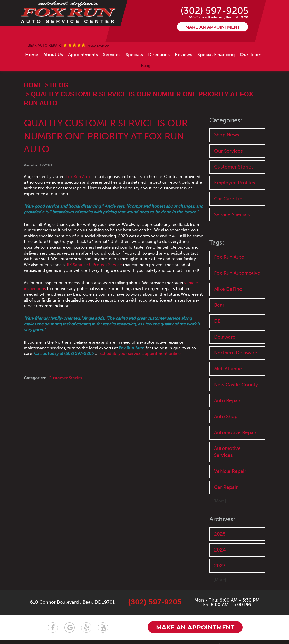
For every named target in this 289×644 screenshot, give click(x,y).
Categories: (226, 120)
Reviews (184, 55)
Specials (134, 55)
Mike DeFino (228, 289)
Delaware (225, 337)
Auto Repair (227, 401)
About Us (53, 55)
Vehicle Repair (230, 471)
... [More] (218, 501)
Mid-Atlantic (228, 369)
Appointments (83, 55)
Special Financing (216, 55)
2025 (220, 534)
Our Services (228, 151)
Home (32, 55)
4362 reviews (99, 46)
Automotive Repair (235, 432)
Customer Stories (65, 378)
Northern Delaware (236, 353)
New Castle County (236, 385)
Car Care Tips (229, 199)
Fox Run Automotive (237, 273)
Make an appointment (213, 27)
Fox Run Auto (79, 177)
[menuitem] (32, 55)
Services (112, 55)
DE (217, 321)
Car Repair (226, 487)
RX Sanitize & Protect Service (94, 265)
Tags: (217, 243)
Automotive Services (227, 452)
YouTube (103, 628)
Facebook (53, 628)
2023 (220, 566)
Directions (159, 55)
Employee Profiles (235, 183)
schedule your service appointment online (140, 354)
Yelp (86, 628)
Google (70, 628)
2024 (220, 550)
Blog (146, 66)
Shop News (227, 135)
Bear (219, 305)
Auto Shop (226, 417)
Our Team (251, 55)
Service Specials (232, 215)
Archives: (222, 519)
